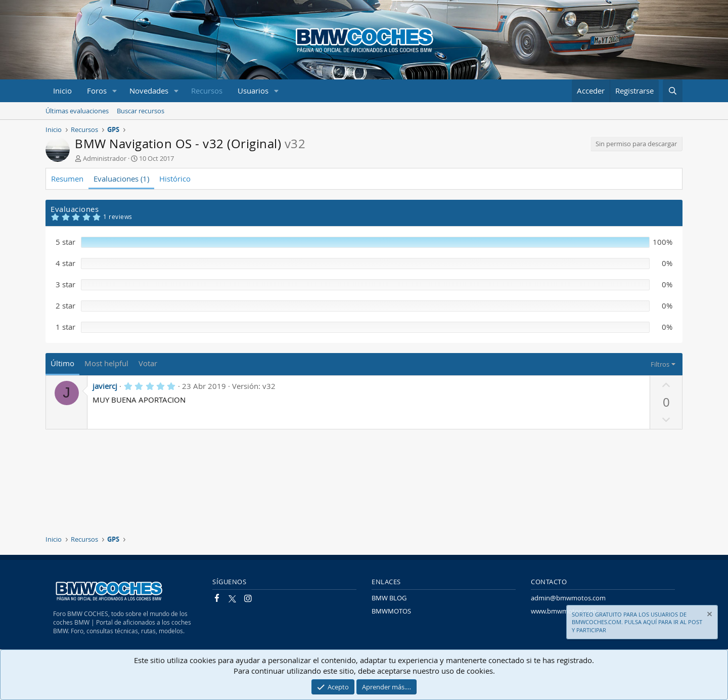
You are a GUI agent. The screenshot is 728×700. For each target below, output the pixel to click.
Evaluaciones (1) (121, 179)
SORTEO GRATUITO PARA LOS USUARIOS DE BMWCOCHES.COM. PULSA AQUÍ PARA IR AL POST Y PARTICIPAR (637, 622)
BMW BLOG (389, 598)
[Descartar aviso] (709, 615)
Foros (97, 91)
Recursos (207, 91)
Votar (148, 363)
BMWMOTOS (391, 611)
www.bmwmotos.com (564, 611)
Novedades (149, 91)
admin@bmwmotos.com (568, 598)
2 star (65, 305)
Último (62, 363)
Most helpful (106, 363)
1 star (65, 327)
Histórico (175, 179)
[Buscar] (673, 91)
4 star (65, 263)
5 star (65, 242)
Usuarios (253, 91)
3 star (65, 284)
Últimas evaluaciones (77, 111)
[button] (115, 91)
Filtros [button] (660, 364)
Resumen (67, 179)
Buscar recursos (141, 111)
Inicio (62, 91)
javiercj (105, 386)
